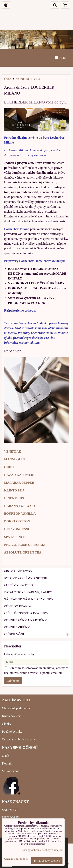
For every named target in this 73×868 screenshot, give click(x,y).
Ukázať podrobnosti (16, 859)
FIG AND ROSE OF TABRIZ (25, 545)
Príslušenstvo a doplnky (26, 613)
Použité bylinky (12, 732)
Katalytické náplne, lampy (28, 592)
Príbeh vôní (37, 635)
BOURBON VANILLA (20, 514)
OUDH (9, 467)
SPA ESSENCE (15, 537)
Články (7, 724)
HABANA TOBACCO (20, 506)
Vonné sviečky (17, 627)
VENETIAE (13, 452)
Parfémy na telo (18, 585)
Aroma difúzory (18, 571)
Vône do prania (17, 606)
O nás (6, 756)
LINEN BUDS (14, 498)
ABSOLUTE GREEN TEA (23, 552)
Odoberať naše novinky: (20, 654)
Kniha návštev (11, 716)
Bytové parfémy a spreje (25, 578)
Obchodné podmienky (16, 708)
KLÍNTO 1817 (14, 490)
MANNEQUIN (14, 459)
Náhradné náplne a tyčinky (29, 599)
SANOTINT (10, 810)
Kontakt (7, 763)
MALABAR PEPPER (19, 483)
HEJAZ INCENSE (17, 529)
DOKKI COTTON (17, 521)
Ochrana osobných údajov (19, 739)
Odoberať (13, 681)
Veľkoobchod (11, 771)
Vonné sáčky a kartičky (25, 620)
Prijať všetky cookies (47, 861)
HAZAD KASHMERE (20, 475)
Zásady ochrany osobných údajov (42, 850)
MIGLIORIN (11, 818)
